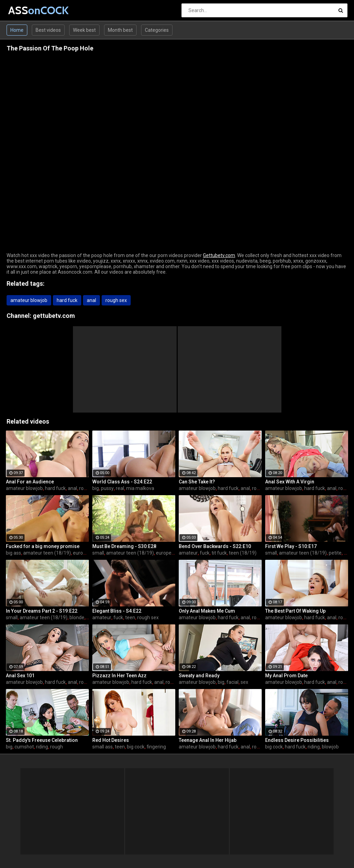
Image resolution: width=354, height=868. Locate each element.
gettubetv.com (54, 316)
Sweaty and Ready (199, 676)
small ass (103, 747)
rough (57, 747)
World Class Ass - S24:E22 (122, 482)
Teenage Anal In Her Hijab (208, 740)
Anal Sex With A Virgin (290, 482)
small (98, 553)
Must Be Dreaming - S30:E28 (124, 546)
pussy (107, 488)
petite (335, 553)
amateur (188, 553)
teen (130, 617)
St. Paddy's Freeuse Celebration (42, 740)
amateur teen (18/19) (47, 553)
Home (17, 30)
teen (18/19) (243, 553)
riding (42, 747)
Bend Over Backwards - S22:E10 (215, 546)
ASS (26, 10)
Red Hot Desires (111, 740)
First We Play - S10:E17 (291, 546)
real (120, 488)
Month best (120, 30)
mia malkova (140, 488)
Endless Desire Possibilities (297, 740)
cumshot (24, 747)
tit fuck (219, 553)
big (96, 488)
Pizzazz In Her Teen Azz (119, 676)
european (83, 553)
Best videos (48, 30)
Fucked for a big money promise (43, 546)
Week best (84, 30)
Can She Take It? (197, 482)
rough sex (116, 300)
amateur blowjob (29, 300)
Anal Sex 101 (20, 676)
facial (232, 682)
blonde (77, 617)
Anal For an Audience (30, 482)
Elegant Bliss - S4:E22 (117, 611)
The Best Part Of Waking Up (295, 611)
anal (91, 300)
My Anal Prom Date (286, 676)
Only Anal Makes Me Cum (207, 611)
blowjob (330, 747)
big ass (13, 553)
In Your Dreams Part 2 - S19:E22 (42, 611)
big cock (136, 747)
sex (244, 682)
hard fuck (67, 300)
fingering (156, 747)
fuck (205, 553)
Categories (157, 30)
